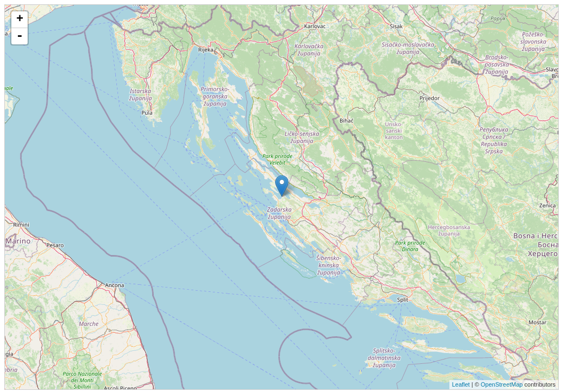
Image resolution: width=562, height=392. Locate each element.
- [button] (19, 36)
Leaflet (461, 384)
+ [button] (20, 19)
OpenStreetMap (502, 384)
